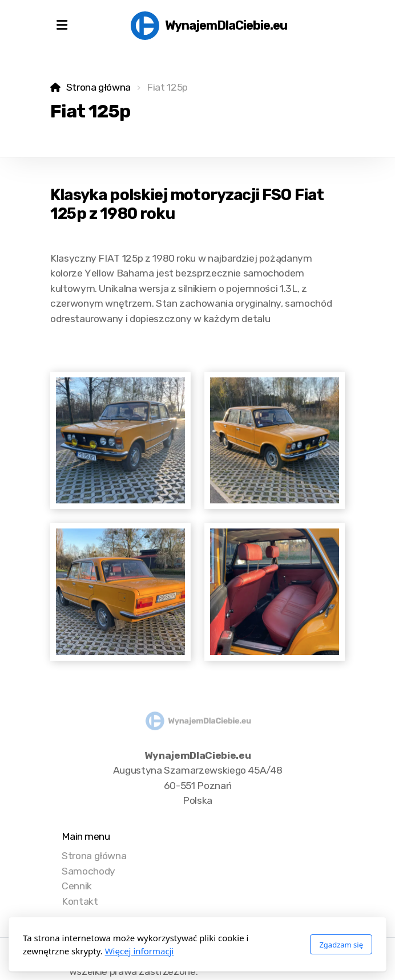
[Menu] (62, 26)
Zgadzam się (341, 945)
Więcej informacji (140, 951)
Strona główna (98, 87)
